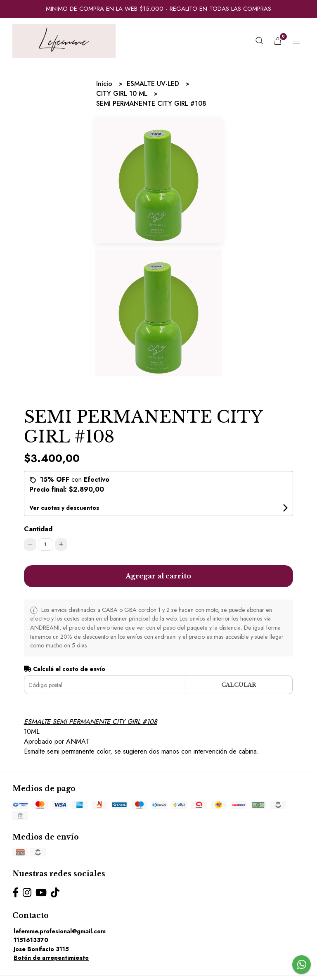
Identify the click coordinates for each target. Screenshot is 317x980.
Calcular (239, 685)
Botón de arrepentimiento (51, 958)
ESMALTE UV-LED (154, 84)
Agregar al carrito (158, 576)
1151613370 (31, 940)
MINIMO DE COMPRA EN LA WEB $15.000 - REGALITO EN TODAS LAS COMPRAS (158, 9)
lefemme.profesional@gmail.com (60, 931)
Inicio (105, 84)
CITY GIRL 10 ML (123, 94)
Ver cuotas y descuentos (64, 508)
